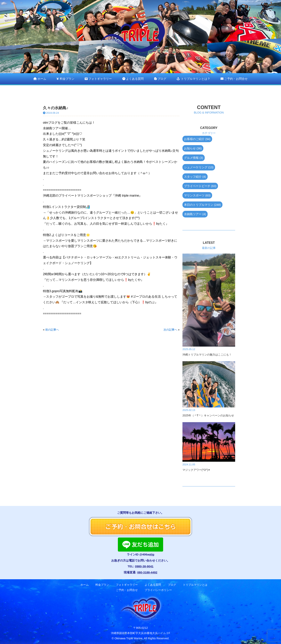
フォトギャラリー (98, 79)
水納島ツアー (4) (195, 214)
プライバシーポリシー (158, 590)
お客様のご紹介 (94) (197, 139)
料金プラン (65, 79)
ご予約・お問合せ (234, 79)
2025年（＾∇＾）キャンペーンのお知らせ (208, 415)
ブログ (160, 79)
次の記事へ (170, 330)
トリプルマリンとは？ (193, 79)
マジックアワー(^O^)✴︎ (196, 470)
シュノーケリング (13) (199, 167)
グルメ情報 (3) (194, 158)
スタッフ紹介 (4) (195, 177)
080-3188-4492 (147, 572)
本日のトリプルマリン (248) (202, 205)
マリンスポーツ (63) (197, 195)
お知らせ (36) (193, 148)
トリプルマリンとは (195, 585)
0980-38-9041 (144, 566)
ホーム (40, 79)
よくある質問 (133, 79)
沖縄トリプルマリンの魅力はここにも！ (207, 355)
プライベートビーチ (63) (200, 186)
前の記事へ (52, 330)
